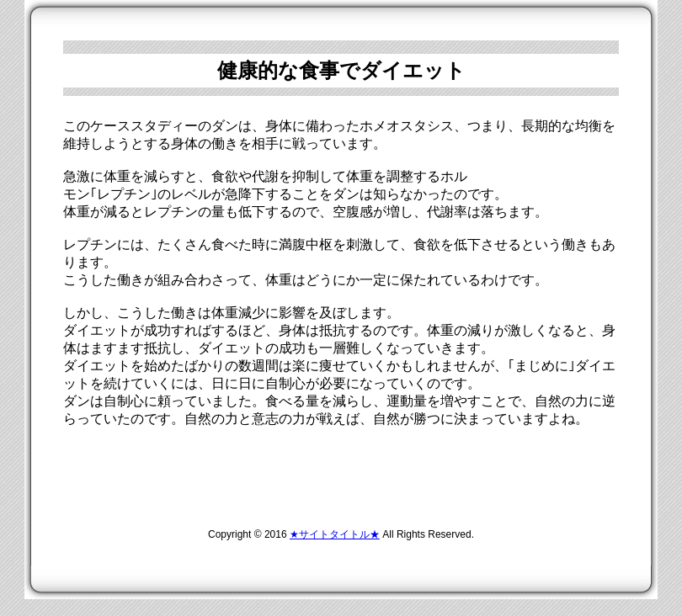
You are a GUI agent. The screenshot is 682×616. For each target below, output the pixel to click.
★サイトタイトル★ (335, 534)
